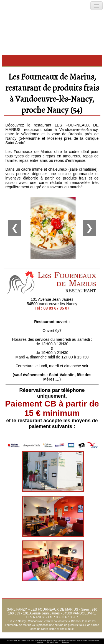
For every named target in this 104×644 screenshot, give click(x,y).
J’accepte (66, 642)
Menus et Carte (80, 634)
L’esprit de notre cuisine (48, 634)
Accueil (23, 634)
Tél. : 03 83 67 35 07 (63, 617)
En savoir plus (53, 642)
